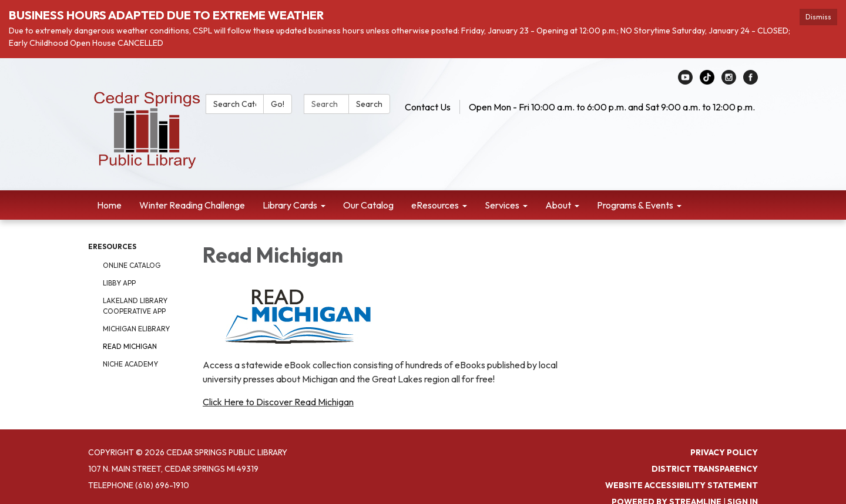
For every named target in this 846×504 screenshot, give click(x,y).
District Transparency (705, 469)
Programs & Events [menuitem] (635, 205)
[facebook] (751, 81)
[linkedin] (707, 81)
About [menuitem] (558, 205)
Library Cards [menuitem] (290, 205)
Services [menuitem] (502, 205)
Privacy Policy (724, 452)
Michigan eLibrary (136, 329)
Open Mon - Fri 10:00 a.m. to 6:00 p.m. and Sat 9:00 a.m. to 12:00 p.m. (612, 107)
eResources (112, 246)
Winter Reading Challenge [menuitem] (192, 205)
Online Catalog (132, 265)
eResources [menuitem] (435, 205)
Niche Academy (130, 364)
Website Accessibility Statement (681, 485)
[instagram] (729, 81)
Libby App (119, 283)
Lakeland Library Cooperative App (135, 306)
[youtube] (685, 81)
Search (369, 104)
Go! (278, 104)
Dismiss (818, 17)
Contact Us (428, 107)
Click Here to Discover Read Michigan (278, 402)
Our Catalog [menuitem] (368, 205)
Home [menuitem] (109, 205)
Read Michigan (130, 346)
